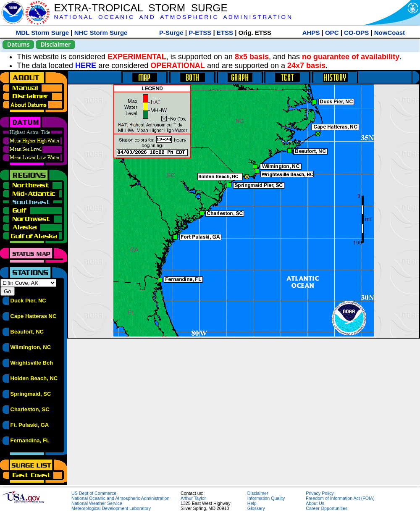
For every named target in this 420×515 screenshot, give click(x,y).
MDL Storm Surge (42, 33)
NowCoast (390, 33)
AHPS (311, 33)
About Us (315, 503)
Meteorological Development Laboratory (111, 508)
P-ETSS (200, 33)
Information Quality (266, 498)
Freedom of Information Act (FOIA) (340, 498)
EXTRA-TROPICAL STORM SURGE (140, 8)
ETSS (225, 33)
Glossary (256, 508)
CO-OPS (356, 33)
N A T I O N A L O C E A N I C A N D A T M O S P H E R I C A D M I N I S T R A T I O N (172, 17)
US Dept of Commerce (94, 493)
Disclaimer (55, 44)
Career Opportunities (327, 508)
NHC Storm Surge (101, 33)
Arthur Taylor (193, 498)
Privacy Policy (320, 493)
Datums (18, 44)
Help (252, 503)
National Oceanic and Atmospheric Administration (120, 498)
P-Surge (171, 33)
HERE (86, 66)
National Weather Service (97, 503)
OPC (332, 33)
